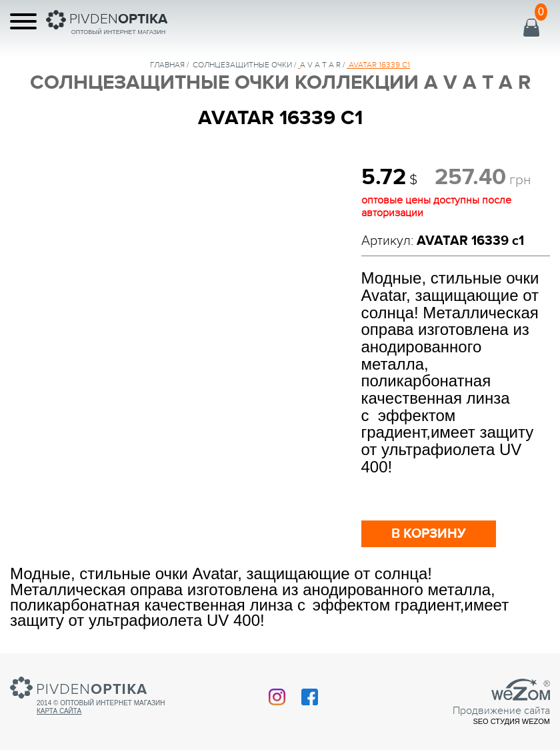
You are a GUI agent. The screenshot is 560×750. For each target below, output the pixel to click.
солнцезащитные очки (242, 65)
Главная (167, 65)
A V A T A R (320, 65)
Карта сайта (59, 711)
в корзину (429, 534)
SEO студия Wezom (511, 721)
